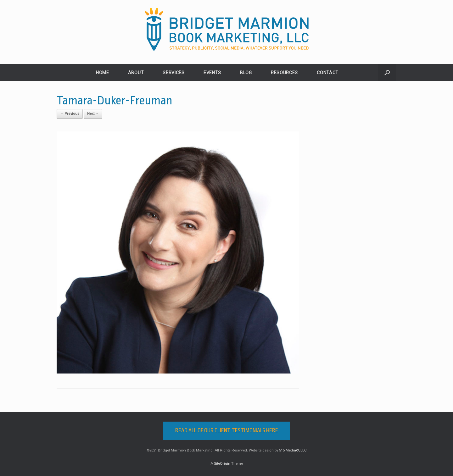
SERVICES (174, 73)
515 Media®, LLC (293, 450)
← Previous (70, 114)
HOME (103, 73)
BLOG (246, 73)
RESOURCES (284, 73)
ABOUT (136, 73)
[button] (387, 73)
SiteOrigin (222, 463)
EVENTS (212, 73)
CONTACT (328, 73)
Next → (93, 114)
